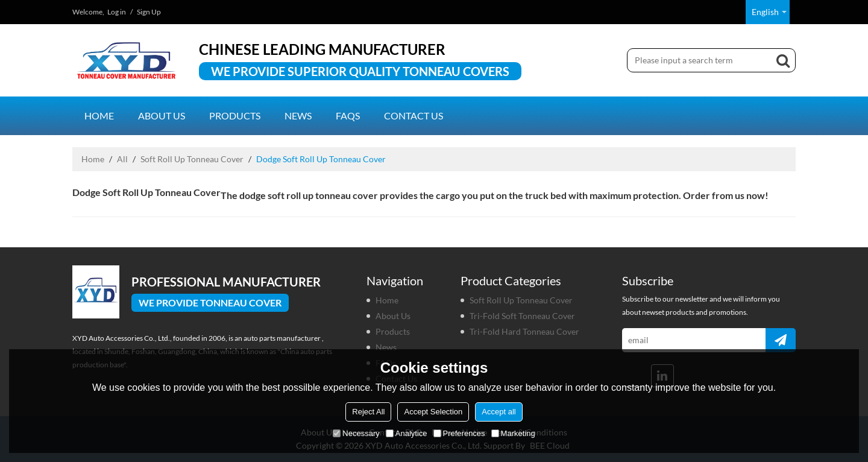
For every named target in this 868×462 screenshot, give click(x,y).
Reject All (368, 412)
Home (99, 115)
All (122, 159)
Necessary (356, 433)
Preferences (459, 433)
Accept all (498, 412)
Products (235, 115)
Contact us (414, 115)
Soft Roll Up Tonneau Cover (192, 159)
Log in (117, 12)
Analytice (407, 433)
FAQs (348, 115)
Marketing (513, 433)
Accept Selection (433, 412)
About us (162, 115)
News (298, 115)
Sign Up (149, 12)
